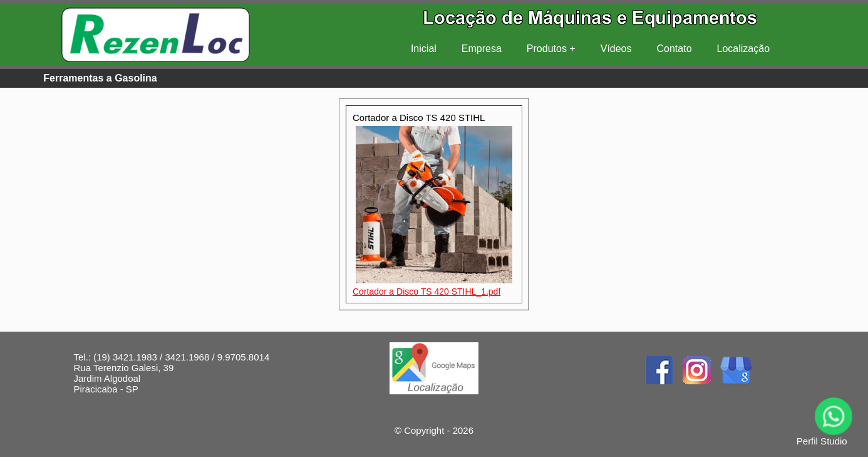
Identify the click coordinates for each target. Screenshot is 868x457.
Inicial (424, 49)
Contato (674, 49)
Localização (744, 49)
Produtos (547, 49)
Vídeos (616, 49)
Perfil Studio (822, 441)
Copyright (424, 430)
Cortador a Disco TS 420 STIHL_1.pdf (426, 292)
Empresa (482, 49)
